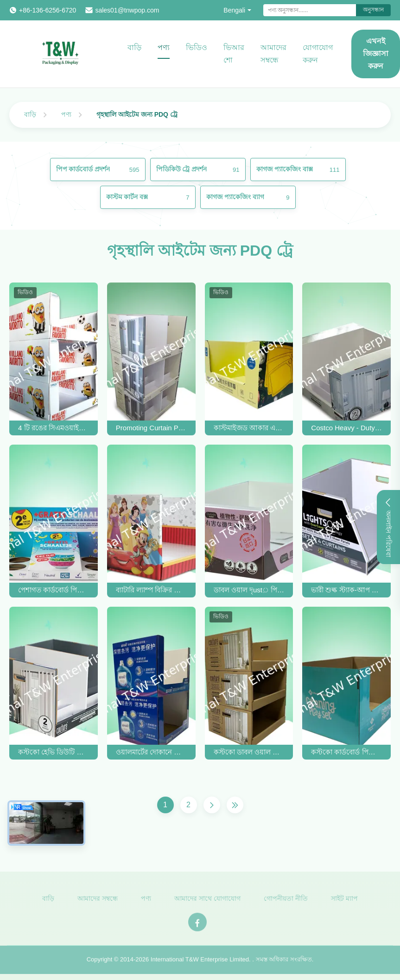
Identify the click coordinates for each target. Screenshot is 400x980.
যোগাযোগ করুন (318, 54)
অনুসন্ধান (373, 10)
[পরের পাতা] (212, 805)
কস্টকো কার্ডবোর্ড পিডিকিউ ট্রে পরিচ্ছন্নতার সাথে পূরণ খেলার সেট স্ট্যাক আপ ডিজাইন (346, 752)
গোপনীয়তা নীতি (286, 900)
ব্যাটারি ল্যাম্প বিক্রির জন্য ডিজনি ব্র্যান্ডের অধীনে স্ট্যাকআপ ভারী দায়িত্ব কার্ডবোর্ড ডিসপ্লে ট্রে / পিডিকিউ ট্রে (151, 590)
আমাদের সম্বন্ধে (273, 54)
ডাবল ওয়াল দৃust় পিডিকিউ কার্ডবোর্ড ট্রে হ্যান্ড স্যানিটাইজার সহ (249, 590)
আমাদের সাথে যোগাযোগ (207, 900)
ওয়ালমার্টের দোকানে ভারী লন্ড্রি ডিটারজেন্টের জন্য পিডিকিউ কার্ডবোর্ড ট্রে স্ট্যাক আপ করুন (151, 752)
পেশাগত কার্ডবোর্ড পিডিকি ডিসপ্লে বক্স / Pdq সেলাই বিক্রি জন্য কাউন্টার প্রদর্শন (54, 590)
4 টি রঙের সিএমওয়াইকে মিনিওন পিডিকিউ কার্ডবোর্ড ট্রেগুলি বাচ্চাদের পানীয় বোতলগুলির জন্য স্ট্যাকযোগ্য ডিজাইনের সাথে (54, 428)
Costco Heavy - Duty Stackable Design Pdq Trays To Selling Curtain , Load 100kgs (346, 428)
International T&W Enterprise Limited (200, 962)
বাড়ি (134, 47)
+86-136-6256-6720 (48, 10)
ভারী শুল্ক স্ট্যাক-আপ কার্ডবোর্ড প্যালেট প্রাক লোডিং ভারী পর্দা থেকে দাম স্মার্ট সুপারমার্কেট (346, 590)
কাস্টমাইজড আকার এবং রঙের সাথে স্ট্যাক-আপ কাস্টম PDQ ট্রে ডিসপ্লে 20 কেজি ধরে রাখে (249, 428)
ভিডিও (197, 47)
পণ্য (164, 47)
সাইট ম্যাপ (344, 900)
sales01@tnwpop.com (127, 10)
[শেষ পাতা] (235, 805)
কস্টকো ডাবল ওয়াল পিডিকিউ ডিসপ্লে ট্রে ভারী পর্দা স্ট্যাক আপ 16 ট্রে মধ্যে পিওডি (249, 752)
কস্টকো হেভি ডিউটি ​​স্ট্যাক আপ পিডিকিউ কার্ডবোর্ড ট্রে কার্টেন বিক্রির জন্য (54, 752)
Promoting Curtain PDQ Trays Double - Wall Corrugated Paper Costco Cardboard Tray (151, 428)
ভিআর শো (234, 54)
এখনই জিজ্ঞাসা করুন (376, 53)
